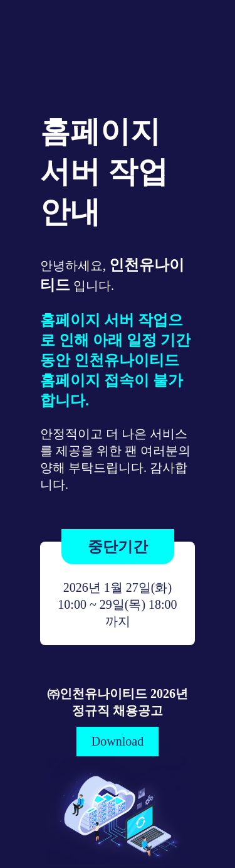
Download (118, 741)
